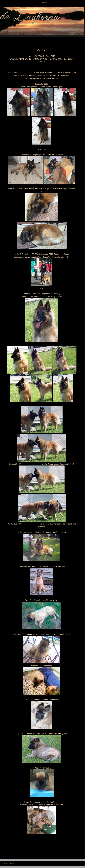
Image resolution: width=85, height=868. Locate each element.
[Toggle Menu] (81, 3)
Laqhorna (43, 3)
